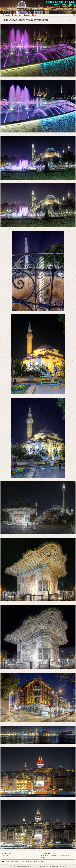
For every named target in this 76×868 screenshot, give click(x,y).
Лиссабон (5, 855)
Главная (6, 15)
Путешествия (17, 15)
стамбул (42, 862)
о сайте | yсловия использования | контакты (52, 866)
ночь (37, 862)
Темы (34, 15)
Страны (27, 15)
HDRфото (29, 862)
